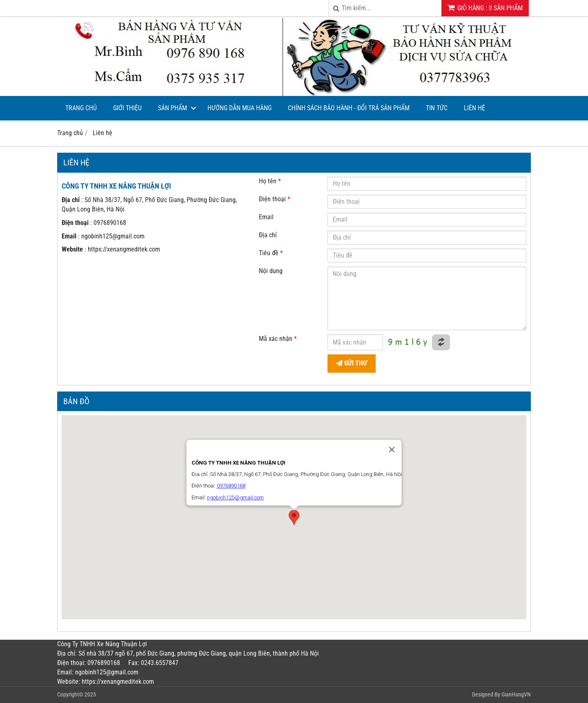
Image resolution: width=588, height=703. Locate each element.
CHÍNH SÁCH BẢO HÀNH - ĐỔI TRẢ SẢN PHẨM (349, 108)
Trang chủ (81, 108)
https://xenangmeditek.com (124, 249)
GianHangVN (516, 694)
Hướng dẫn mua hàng (239, 108)
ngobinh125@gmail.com (113, 236)
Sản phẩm (173, 108)
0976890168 (110, 223)
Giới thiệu (127, 108)
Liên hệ (474, 108)
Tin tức (437, 108)
